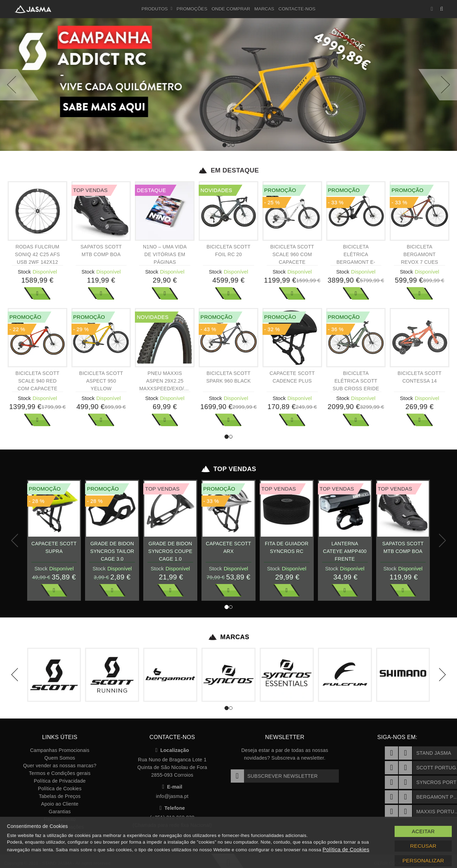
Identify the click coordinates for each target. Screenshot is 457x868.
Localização (172, 750)
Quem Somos (60, 758)
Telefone (172, 808)
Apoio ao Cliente (60, 804)
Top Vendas (228, 469)
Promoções (192, 9)
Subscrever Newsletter (274, 776)
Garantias (60, 812)
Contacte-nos (297, 9)
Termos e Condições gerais (60, 773)
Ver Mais (37, 293)
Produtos (157, 9)
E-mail (172, 787)
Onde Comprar (231, 9)
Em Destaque (228, 170)
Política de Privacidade (60, 781)
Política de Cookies (60, 789)
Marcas (264, 9)
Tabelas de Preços (60, 796)
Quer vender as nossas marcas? (60, 766)
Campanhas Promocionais (60, 750)
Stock (24, 272)
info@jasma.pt (172, 796)
